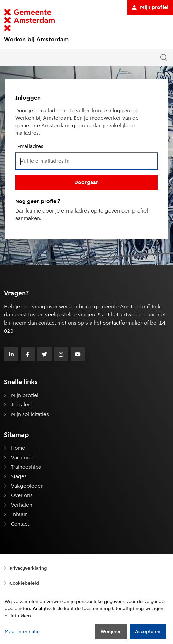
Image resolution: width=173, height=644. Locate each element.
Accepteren (148, 631)
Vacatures (23, 457)
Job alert (21, 405)
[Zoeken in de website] (164, 58)
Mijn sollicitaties (30, 414)
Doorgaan (86, 182)
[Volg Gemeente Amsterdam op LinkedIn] (11, 354)
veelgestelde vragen (70, 315)
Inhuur (19, 514)
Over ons (22, 495)
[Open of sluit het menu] (8, 58)
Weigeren (111, 631)
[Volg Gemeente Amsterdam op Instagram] (61, 354)
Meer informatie (22, 631)
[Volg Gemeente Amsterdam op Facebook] (28, 354)
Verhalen (22, 505)
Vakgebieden (27, 486)
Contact (20, 524)
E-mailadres (29, 146)
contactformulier (123, 323)
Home (18, 448)
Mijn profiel (150, 7)
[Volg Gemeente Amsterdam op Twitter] (44, 354)
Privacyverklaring (28, 568)
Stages (19, 476)
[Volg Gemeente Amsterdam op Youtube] (78, 354)
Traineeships (26, 467)
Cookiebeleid (24, 583)
